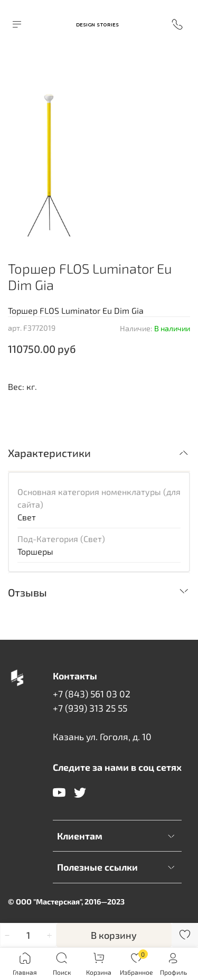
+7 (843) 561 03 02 (92, 694)
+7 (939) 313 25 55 (90, 708)
